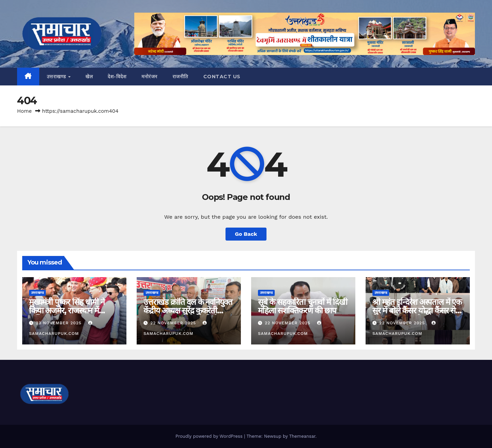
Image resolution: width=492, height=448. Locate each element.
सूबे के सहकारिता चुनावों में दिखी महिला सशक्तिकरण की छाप (303, 306)
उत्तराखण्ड (57, 77)
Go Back (246, 234)
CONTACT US (222, 77)
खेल (89, 77)
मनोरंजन (149, 77)
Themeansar (302, 436)
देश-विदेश (117, 77)
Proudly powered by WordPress (210, 436)
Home (24, 111)
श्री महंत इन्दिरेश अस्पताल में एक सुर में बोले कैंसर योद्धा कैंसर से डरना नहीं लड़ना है (417, 310)
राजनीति (180, 77)
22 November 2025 (174, 323)
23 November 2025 (60, 323)
